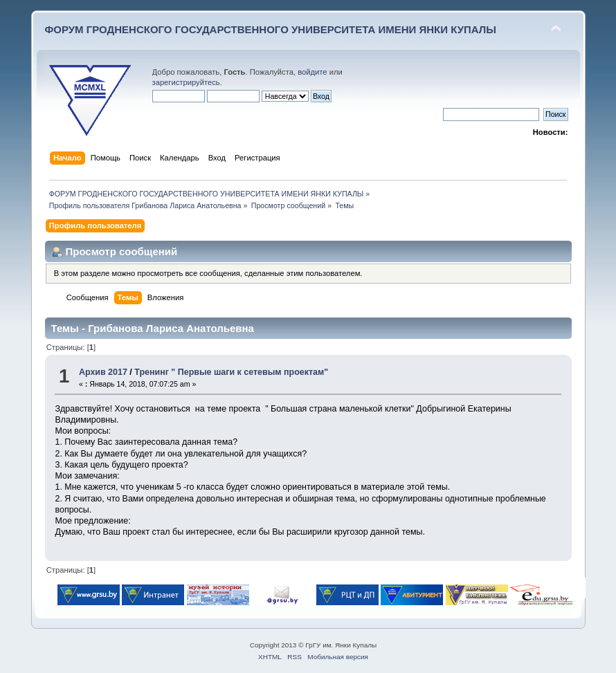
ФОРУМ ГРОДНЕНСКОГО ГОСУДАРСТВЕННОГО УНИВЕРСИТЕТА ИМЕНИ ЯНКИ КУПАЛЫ (271, 29)
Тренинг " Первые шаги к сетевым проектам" (231, 372)
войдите (312, 72)
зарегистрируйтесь (186, 82)
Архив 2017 (103, 372)
